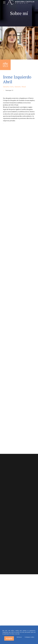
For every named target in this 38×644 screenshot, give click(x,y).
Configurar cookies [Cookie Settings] (29, 637)
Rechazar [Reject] (19, 637)
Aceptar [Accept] (9, 638)
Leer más (17, 634)
